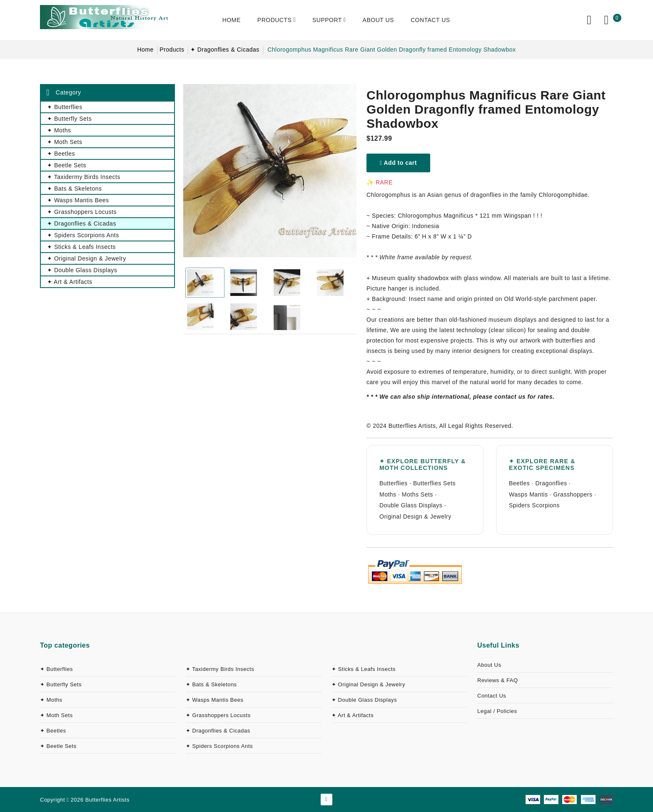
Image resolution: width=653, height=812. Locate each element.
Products (172, 50)
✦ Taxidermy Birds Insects (220, 669)
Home (145, 50)
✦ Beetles (53, 731)
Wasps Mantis (528, 494)
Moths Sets (417, 494)
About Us (489, 665)
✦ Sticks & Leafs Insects (364, 669)
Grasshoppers (573, 494)
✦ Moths (51, 700)
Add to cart (398, 163)
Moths (388, 494)
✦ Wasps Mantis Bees (215, 700)
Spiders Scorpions (534, 505)
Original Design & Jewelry (415, 517)
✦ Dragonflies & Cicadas (225, 50)
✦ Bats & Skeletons (211, 684)
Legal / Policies (497, 711)
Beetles (519, 483)
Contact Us (492, 696)
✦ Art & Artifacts (353, 715)
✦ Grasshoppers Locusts (218, 715)
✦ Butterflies (56, 669)
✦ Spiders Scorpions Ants (219, 746)
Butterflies (394, 483)
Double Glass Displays (411, 505)
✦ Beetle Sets (58, 746)
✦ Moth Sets (56, 715)
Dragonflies (551, 483)
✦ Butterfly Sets (61, 684)
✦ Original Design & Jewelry (368, 684)
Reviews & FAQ (498, 680)
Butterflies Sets (434, 483)
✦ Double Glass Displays (364, 700)
